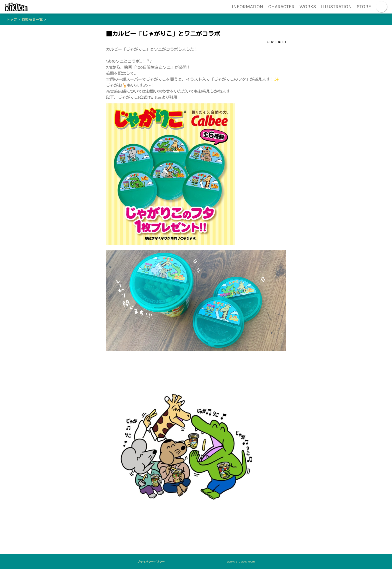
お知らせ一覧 (32, 20)
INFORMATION (247, 7)
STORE (364, 7)
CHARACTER (281, 7)
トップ (12, 20)
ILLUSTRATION (336, 7)
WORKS (308, 7)
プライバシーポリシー (151, 562)
